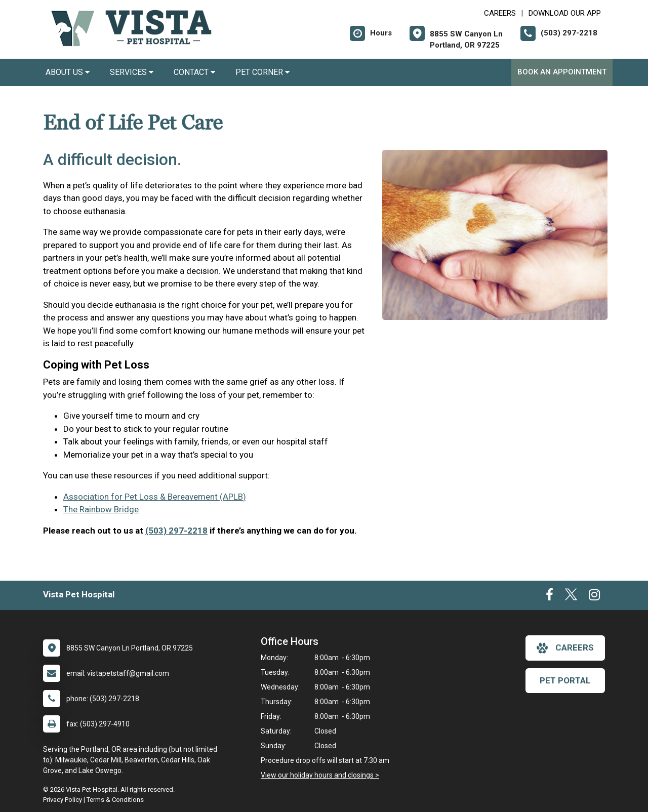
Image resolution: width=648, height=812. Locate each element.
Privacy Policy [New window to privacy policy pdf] (63, 800)
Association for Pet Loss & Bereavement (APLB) (155, 497)
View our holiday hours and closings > (320, 775)
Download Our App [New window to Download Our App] (565, 13)
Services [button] (132, 72)
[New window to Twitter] (571, 597)
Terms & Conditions (115, 800)
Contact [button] (194, 72)
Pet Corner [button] (262, 72)
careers (565, 648)
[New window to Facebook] (550, 597)
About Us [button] (68, 72)
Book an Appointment (562, 72)
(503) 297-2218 (176, 531)
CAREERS (500, 13)
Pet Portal (565, 680)
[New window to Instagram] (594, 597)
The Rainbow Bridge (101, 509)
